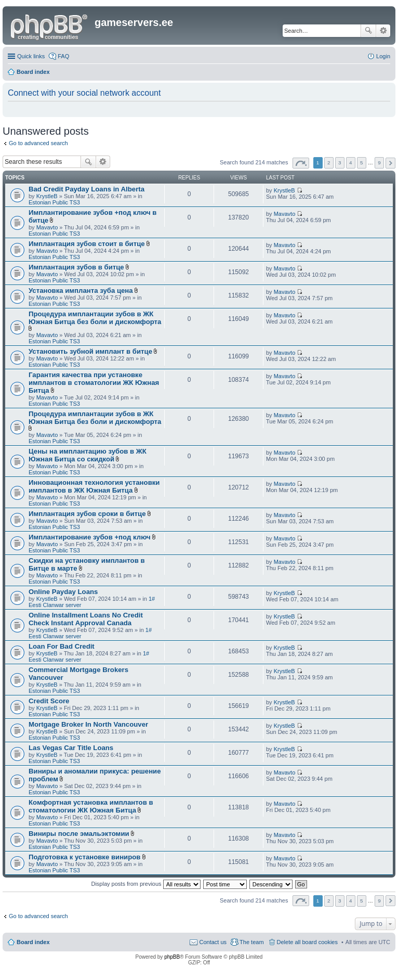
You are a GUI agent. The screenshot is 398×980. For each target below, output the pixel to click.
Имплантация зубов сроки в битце (87, 514)
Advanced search (383, 31)
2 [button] (329, 163)
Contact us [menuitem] (213, 942)
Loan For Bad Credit (62, 646)
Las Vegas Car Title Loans (71, 748)
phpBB (172, 957)
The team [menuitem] (251, 942)
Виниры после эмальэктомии (79, 834)
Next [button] (390, 163)
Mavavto (47, 227)
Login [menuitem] (383, 56)
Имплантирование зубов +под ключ (90, 537)
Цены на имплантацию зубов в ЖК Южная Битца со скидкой (88, 455)
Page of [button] (301, 163)
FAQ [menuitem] (63, 56)
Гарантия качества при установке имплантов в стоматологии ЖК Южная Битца (94, 383)
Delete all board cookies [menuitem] (307, 942)
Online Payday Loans (63, 592)
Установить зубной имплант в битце (90, 351)
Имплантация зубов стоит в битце (87, 244)
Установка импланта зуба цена (81, 291)
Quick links (31, 56)
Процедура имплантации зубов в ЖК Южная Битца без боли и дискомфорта (95, 318)
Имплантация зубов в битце (76, 267)
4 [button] (351, 163)
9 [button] (379, 163)
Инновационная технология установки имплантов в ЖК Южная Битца (94, 486)
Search (368, 31)
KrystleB (47, 196)
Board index (33, 942)
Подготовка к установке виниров (84, 857)
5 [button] (362, 163)
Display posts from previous (145, 884)
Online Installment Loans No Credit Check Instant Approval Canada (86, 619)
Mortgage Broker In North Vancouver (88, 724)
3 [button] (340, 163)
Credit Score (49, 701)
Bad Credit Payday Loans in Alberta (87, 189)
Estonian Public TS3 (54, 202)
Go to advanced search (38, 143)
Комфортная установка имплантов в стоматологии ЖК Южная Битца (91, 806)
